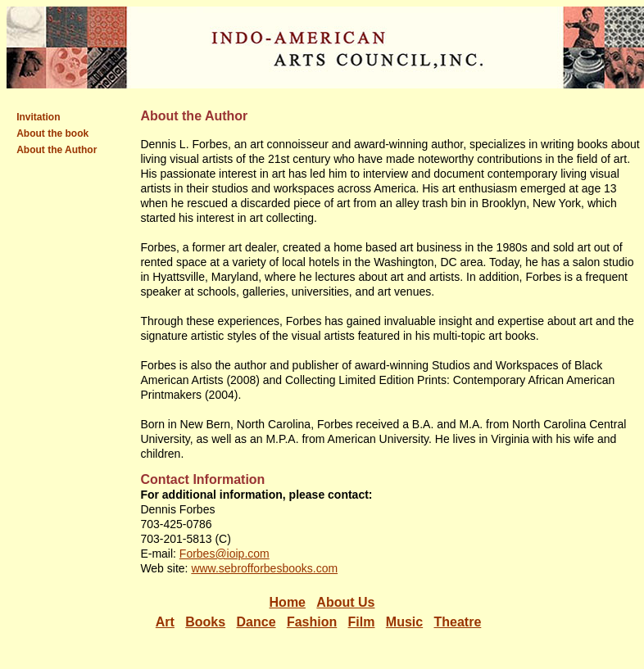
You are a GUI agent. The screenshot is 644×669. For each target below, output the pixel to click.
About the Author (57, 150)
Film (362, 622)
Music (404, 622)
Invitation (38, 117)
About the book (52, 133)
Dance (256, 622)
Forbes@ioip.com (224, 554)
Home (288, 602)
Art (165, 622)
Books (205, 622)
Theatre (458, 622)
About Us (345, 602)
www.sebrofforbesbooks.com (264, 568)
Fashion (312, 622)
